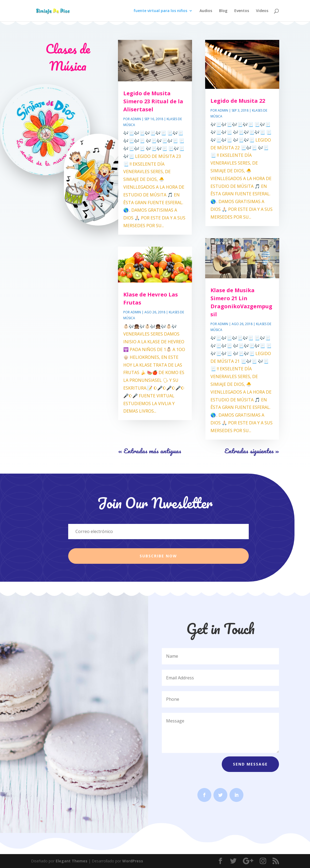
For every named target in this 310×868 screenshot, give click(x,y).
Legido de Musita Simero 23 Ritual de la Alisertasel (153, 101)
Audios (206, 11)
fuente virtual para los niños (160, 11)
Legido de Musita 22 (238, 101)
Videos (262, 11)
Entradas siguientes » (252, 451)
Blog (223, 11)
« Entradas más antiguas (150, 451)
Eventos (242, 11)
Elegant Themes (72, 861)
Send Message (250, 764)
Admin (136, 119)
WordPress (133, 861)
